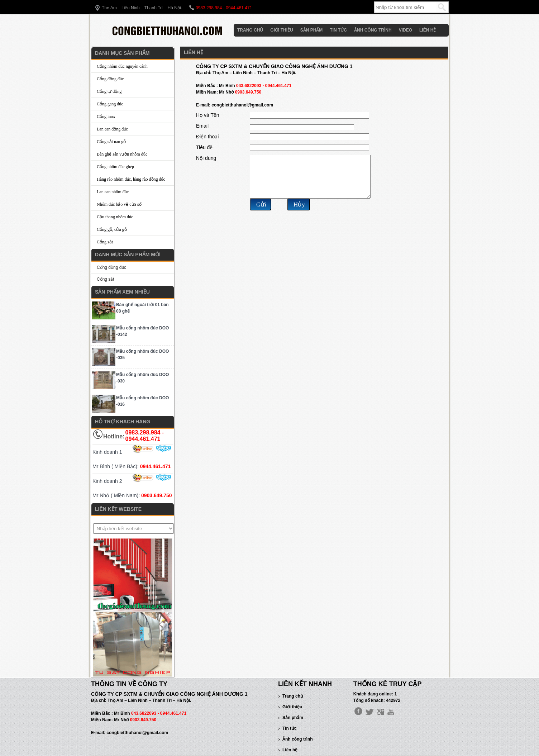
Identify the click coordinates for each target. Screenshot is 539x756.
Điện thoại (207, 137)
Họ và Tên (208, 115)
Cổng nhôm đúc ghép (115, 167)
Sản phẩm (312, 30)
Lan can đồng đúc (112, 129)
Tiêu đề (204, 147)
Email (202, 126)
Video (406, 30)
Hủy (299, 213)
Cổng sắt (105, 242)
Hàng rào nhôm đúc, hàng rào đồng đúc (131, 179)
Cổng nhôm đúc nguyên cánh (122, 66)
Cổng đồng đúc (110, 79)
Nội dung (206, 158)
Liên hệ (428, 30)
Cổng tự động (109, 91)
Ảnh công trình (373, 30)
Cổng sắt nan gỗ (111, 142)
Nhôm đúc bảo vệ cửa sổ (119, 204)
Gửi (261, 213)
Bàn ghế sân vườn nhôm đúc (122, 154)
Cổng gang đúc (110, 104)
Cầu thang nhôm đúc (115, 217)
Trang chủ (250, 30)
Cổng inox (106, 117)
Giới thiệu (282, 30)
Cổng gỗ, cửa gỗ (112, 229)
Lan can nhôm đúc (113, 192)
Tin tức (338, 30)
